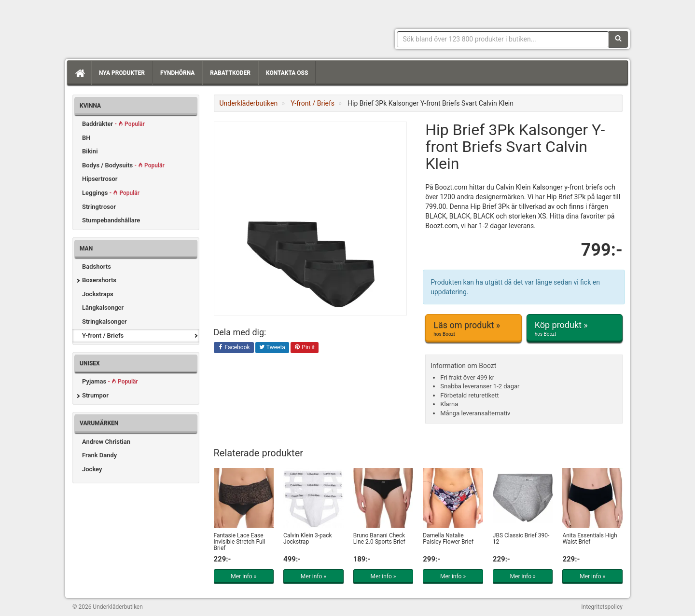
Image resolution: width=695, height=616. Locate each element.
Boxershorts (99, 280)
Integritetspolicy (602, 607)
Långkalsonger (103, 308)
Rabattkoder (230, 73)
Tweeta (272, 348)
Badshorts (97, 267)
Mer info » (243, 576)
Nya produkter (122, 73)
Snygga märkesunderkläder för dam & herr (145, 27)
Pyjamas (110, 381)
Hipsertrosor (100, 179)
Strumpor (95, 395)
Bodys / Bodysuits (123, 165)
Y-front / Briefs (103, 335)
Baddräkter (113, 124)
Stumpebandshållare (111, 220)
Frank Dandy (99, 455)
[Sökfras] (503, 39)
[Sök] (618, 39)
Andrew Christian (106, 442)
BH (86, 138)
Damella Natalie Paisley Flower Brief (448, 539)
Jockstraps (98, 294)
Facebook (234, 348)
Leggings (111, 193)
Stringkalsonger (104, 322)
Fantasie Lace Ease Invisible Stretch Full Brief (240, 542)
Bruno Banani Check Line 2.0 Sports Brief (379, 539)
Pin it (305, 348)
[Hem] (79, 73)
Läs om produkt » (473, 329)
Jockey (92, 469)
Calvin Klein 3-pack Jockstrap (308, 539)
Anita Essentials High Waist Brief (590, 539)
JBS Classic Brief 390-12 (521, 539)
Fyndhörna (177, 73)
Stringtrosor (99, 207)
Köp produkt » (575, 329)
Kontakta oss (287, 73)
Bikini (90, 151)
